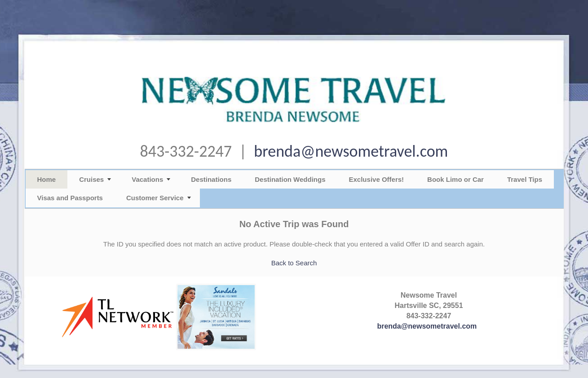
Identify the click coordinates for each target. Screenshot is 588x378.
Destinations (211, 179)
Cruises (91, 179)
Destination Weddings (290, 179)
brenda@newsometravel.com (351, 151)
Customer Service (155, 198)
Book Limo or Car (455, 179)
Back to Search (294, 263)
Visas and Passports (70, 198)
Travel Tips (525, 179)
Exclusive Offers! (377, 179)
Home (47, 179)
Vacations (147, 179)
